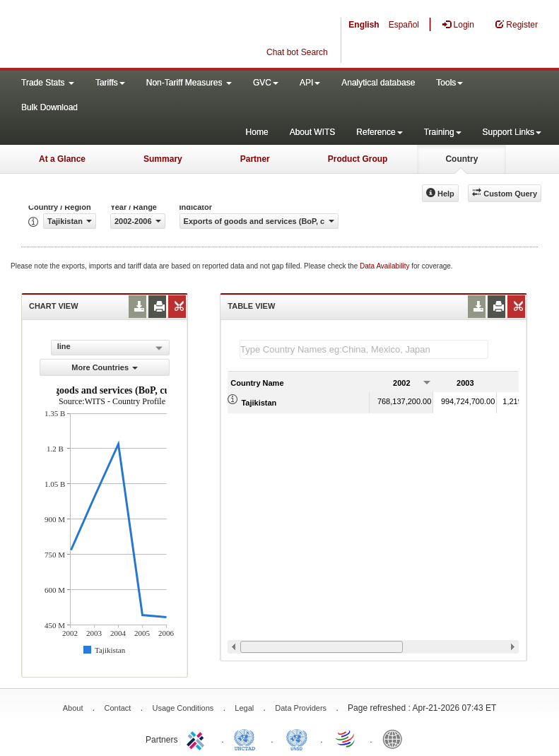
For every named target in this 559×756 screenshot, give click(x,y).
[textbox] (364, 349)
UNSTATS (297, 738)
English (364, 25)
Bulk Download (49, 107)
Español (404, 25)
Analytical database (378, 83)
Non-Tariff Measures (189, 83)
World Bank (396, 738)
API (310, 83)
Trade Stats (48, 83)
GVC (266, 83)
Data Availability (386, 266)
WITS (141, 35)
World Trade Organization (346, 738)
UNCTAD (247, 738)
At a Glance (62, 159)
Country (461, 159)
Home (257, 132)
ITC (198, 738)
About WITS (313, 132)
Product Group (358, 159)
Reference (379, 132)
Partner (255, 159)
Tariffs (110, 83)
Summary (163, 159)
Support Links (512, 132)
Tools (449, 83)
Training (443, 132)
